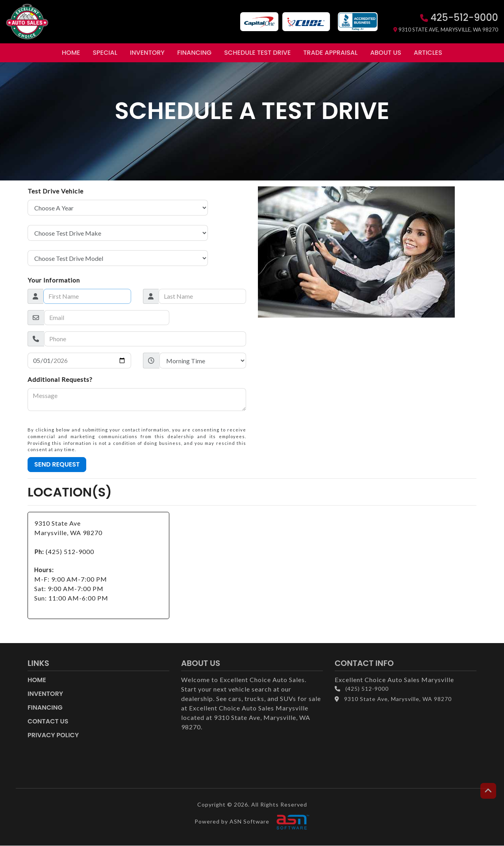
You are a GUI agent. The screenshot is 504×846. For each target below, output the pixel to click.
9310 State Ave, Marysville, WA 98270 (446, 30)
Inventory (147, 53)
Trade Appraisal (330, 53)
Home (71, 53)
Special (105, 53)
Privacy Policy (53, 735)
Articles (428, 53)
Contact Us (48, 721)
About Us (386, 53)
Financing (194, 53)
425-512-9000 (459, 18)
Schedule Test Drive (257, 53)
